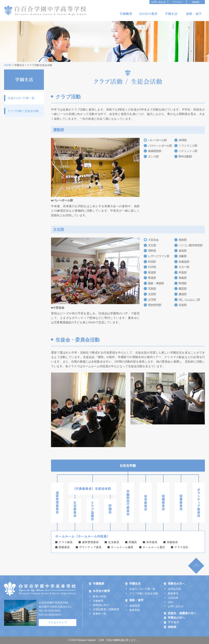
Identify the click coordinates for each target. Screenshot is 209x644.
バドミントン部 (188, 151)
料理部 (183, 283)
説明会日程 (174, 589)
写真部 (152, 289)
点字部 (152, 300)
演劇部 (183, 256)
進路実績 (135, 610)
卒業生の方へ (176, 618)
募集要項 (173, 593)
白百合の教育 (148, 14)
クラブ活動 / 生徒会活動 (23, 111)
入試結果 (173, 598)
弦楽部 (183, 305)
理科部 (152, 251)
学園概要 (126, 14)
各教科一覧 (99, 614)
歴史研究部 (155, 305)
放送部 (183, 251)
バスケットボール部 (160, 146)
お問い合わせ (159, 2)
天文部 (152, 245)
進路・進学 (194, 14)
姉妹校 (196, 2)
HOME (8, 65)
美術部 (183, 240)
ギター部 (184, 267)
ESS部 (152, 262)
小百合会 (153, 240)
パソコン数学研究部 (191, 245)
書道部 (183, 294)
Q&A (171, 602)
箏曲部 (183, 278)
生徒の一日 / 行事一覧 (142, 589)
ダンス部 (153, 156)
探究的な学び (101, 605)
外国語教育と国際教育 (106, 609)
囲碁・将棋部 (156, 283)
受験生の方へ (176, 584)
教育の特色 (99, 597)
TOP (196, 566)
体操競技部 (155, 151)
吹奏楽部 (184, 262)
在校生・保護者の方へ (182, 613)
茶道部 (152, 272)
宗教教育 (98, 601)
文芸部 (152, 294)
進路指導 (135, 606)
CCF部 (152, 267)
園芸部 (183, 289)
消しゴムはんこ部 (189, 300)
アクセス (177, 2)
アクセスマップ (57, 622)
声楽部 (183, 272)
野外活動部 (185, 156)
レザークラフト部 (159, 256)
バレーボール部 (157, 140)
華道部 (152, 278)
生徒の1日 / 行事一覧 (21, 98)
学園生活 (171, 14)
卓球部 (183, 140)
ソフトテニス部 (188, 146)
